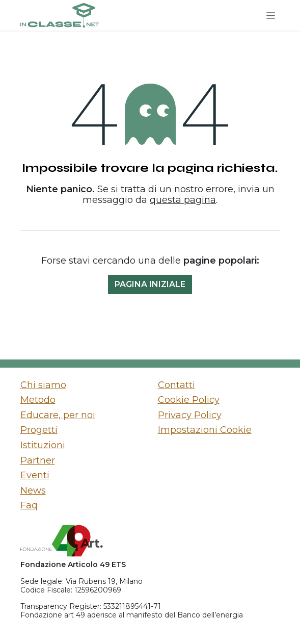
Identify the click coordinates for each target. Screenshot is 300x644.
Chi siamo (43, 385)
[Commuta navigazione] (271, 15)
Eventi (35, 475)
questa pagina (183, 200)
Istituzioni (43, 445)
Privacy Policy (190, 415)
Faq (29, 505)
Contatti (176, 385)
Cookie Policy (189, 400)
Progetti (39, 430)
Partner (38, 460)
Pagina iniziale (150, 284)
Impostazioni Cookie (205, 430)
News (33, 491)
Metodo (38, 400)
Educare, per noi (58, 415)
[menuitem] (81, 385)
